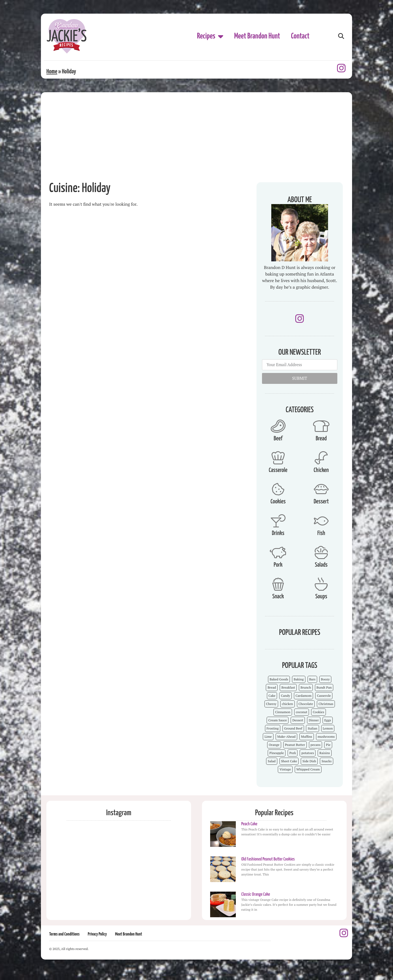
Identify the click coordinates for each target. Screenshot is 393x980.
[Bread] (321, 426)
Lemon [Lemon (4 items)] (328, 728)
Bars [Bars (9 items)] (312, 679)
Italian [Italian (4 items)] (312, 728)
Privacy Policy (97, 934)
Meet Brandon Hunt (257, 36)
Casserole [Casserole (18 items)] (324, 696)
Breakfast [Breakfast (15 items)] (288, 687)
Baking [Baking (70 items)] (299, 679)
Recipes (210, 36)
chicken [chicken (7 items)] (288, 704)
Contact (300, 36)
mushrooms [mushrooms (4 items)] (326, 737)
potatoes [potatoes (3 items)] (308, 753)
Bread (321, 439)
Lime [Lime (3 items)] (268, 737)
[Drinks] (278, 521)
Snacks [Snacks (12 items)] (327, 761)
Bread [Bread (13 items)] (272, 687)
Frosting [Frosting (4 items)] (273, 728)
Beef (278, 439)
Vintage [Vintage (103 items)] (285, 769)
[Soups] (321, 584)
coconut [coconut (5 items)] (302, 712)
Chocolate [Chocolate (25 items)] (306, 704)
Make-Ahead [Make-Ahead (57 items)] (286, 737)
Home (52, 72)
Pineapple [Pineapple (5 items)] (277, 753)
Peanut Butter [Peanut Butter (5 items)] (295, 745)
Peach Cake (249, 824)
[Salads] (321, 552)
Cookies (278, 502)
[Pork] (278, 552)
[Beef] (278, 426)
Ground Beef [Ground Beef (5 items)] (293, 728)
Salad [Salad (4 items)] (272, 761)
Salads (321, 565)
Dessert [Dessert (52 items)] (298, 720)
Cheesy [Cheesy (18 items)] (271, 704)
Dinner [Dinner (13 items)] (314, 720)
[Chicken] (321, 458)
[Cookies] (278, 489)
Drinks (278, 533)
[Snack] (278, 584)
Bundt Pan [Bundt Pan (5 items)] (324, 687)
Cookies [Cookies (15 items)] (318, 712)
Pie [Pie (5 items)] (328, 745)
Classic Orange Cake (256, 894)
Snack (278, 597)
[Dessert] (321, 489)
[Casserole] (278, 458)
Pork (278, 565)
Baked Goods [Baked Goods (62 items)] (279, 679)
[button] (341, 36)
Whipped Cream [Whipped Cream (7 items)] (308, 769)
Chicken (321, 470)
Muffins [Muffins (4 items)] (307, 737)
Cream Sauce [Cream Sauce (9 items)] (278, 720)
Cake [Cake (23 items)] (272, 696)
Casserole (278, 470)
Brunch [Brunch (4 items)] (306, 687)
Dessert (321, 502)
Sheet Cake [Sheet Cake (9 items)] (289, 761)
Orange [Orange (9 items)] (274, 745)
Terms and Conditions (64, 934)
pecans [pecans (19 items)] (316, 745)
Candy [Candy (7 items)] (285, 696)
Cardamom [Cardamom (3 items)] (303, 696)
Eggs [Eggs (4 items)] (328, 720)
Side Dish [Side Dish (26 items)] (309, 761)
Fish (321, 533)
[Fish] (321, 521)
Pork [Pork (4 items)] (293, 753)
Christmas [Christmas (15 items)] (326, 704)
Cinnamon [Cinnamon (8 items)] (283, 712)
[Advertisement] (196, 133)
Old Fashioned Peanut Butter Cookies (268, 859)
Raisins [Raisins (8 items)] (324, 753)
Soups (321, 597)
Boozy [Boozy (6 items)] (325, 679)
